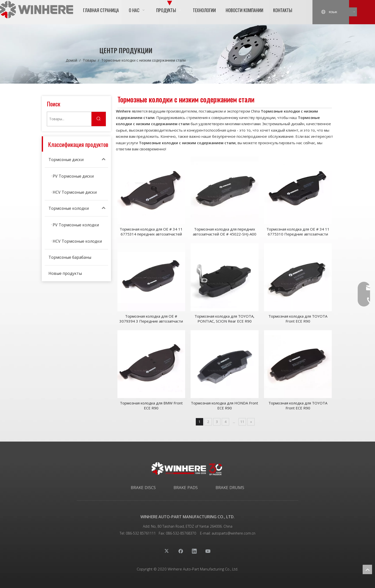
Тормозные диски (78, 160)
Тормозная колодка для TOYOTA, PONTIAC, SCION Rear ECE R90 (224, 319)
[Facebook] (181, 551)
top (367, 569)
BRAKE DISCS (143, 487)
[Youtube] (208, 551)
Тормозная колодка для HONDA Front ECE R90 (224, 405)
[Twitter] (167, 551)
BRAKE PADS (186, 487)
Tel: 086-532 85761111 (138, 533)
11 (242, 422)
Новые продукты (65, 273)
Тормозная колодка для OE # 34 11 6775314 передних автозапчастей (151, 232)
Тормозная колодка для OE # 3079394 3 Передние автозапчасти (151, 319)
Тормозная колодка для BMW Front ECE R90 (151, 405)
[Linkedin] (194, 551)
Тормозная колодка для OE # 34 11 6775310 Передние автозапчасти (298, 232)
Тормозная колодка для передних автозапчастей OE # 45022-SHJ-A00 (225, 232)
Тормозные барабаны (70, 257)
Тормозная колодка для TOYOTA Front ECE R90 (298, 319)
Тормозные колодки (78, 208)
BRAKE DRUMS (230, 487)
